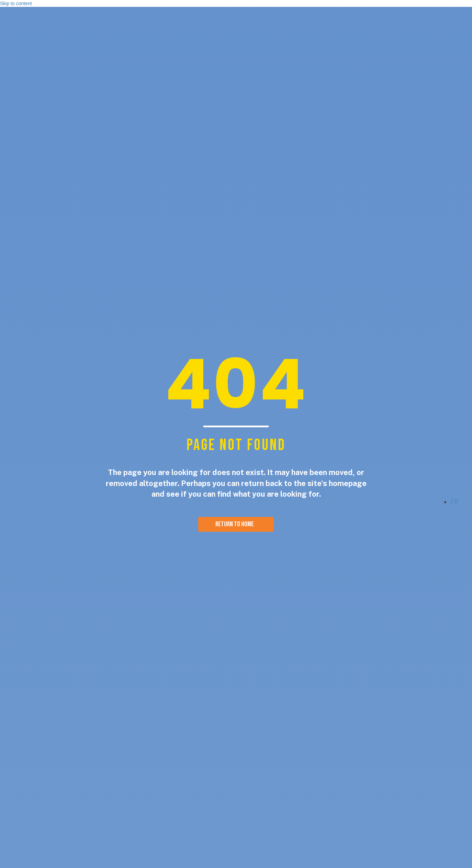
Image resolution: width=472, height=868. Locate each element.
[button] (431, 504)
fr (454, 502)
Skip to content (16, 3)
